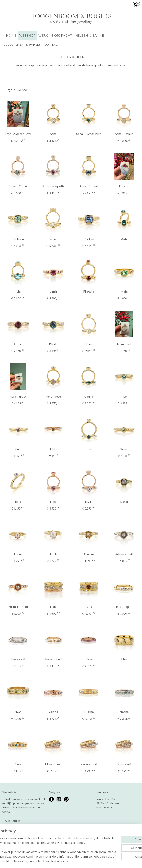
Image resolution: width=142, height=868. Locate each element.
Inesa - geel (124, 607)
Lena (53, 502)
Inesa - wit (18, 659)
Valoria (53, 712)
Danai (124, 502)
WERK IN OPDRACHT (55, 36)
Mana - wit (124, 764)
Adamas (89, 554)
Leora (18, 554)
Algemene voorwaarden (16, 840)
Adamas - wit (124, 554)
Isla (18, 292)
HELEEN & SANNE (90, 36)
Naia (53, 607)
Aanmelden (12, 821)
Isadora (53, 239)
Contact (7, 836)
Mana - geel (53, 764)
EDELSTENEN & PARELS (22, 45)
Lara (89, 344)
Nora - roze (53, 397)
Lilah (53, 554)
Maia (124, 292)
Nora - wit (124, 344)
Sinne (124, 449)
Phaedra (89, 292)
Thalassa (18, 239)
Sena (53, 134)
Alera (18, 764)
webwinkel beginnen (91, 861)
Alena (89, 659)
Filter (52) (17, 90)
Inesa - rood (53, 659)
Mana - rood (89, 764)
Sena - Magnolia (53, 187)
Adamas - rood (18, 607)
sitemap (70, 861)
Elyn (124, 659)
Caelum (89, 239)
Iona (18, 502)
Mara (18, 449)
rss (78, 861)
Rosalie (124, 187)
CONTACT (52, 45)
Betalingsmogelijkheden (17, 845)
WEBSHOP (27, 36)
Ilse (124, 397)
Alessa (18, 344)
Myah (89, 502)
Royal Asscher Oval (18, 134)
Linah (53, 292)
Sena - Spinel (89, 187)
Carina (89, 397)
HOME (11, 36)
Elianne (89, 712)
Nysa (18, 712)
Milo (53, 449)
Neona (124, 712)
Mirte (124, 239)
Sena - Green (18, 187)
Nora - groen (18, 397)
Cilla (89, 607)
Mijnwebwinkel (123, 861)
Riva (89, 449)
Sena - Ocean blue (89, 134)
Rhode (53, 344)
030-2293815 (104, 807)
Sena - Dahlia (124, 134)
